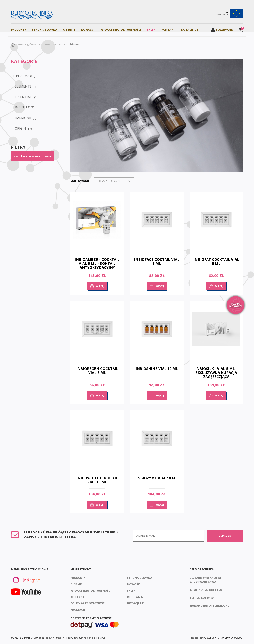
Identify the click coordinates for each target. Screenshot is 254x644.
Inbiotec (74, 44)
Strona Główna (45, 29)
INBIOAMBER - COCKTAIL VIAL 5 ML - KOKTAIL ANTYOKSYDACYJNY (97, 263)
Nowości (88, 29)
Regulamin (135, 596)
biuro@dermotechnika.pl (209, 605)
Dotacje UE (190, 29)
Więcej (100, 286)
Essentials (24, 97)
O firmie (69, 29)
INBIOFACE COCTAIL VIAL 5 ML (157, 261)
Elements (23, 86)
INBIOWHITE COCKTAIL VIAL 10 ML (97, 480)
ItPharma (59, 44)
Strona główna (27, 44)
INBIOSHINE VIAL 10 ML (157, 369)
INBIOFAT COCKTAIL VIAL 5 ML (216, 261)
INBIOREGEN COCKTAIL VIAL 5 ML (97, 371)
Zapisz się (225, 535)
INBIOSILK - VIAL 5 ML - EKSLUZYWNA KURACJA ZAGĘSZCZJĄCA (216, 373)
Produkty (18, 29)
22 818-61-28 (214, 589)
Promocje (78, 609)
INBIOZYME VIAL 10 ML (157, 478)
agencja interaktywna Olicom (225, 637)
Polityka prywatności (88, 603)
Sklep (151, 29)
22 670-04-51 (206, 597)
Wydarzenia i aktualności (121, 29)
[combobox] (114, 181)
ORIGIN (20, 128)
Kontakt (168, 29)
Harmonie (23, 118)
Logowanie (222, 30)
